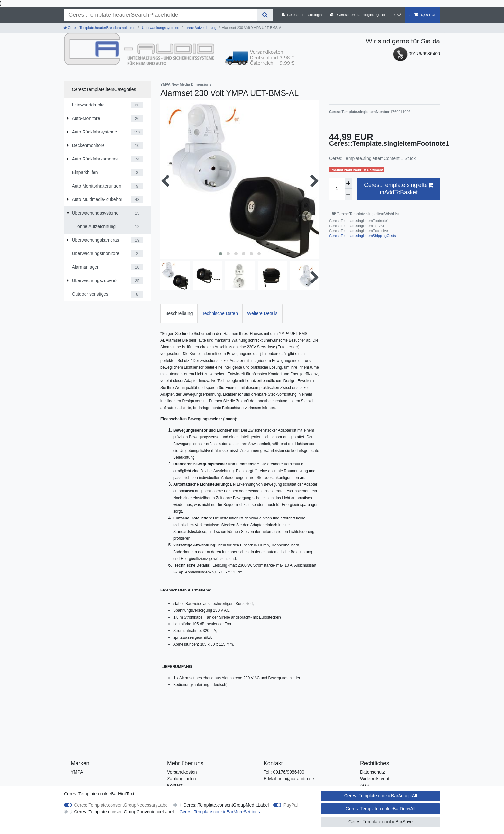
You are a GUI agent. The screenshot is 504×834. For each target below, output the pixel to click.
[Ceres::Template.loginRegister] (358, 15)
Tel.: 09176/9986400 (284, 772)
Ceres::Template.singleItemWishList (365, 214)
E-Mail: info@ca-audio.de (289, 779)
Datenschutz (373, 772)
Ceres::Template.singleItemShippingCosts (363, 236)
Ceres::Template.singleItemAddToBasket (399, 188)
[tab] (179, 313)
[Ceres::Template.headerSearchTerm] (160, 15)
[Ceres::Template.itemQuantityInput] (337, 189)
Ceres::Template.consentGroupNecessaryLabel (122, 805)
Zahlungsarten (182, 779)
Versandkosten (182, 772)
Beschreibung (179, 313)
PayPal (291, 805)
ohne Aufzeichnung (201, 28)
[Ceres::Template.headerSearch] (265, 15)
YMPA (77, 772)
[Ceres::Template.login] (302, 15)
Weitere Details (262, 313)
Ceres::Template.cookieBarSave (381, 822)
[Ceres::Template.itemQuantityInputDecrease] (348, 194)
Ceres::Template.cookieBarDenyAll (381, 809)
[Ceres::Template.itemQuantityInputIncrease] (348, 183)
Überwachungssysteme (160, 28)
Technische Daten (220, 313)
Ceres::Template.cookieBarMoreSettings (220, 812)
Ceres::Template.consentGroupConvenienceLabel (124, 812)
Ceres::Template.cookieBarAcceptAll (381, 796)
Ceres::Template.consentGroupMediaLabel (226, 805)
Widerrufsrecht (375, 779)
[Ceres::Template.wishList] (397, 15)
